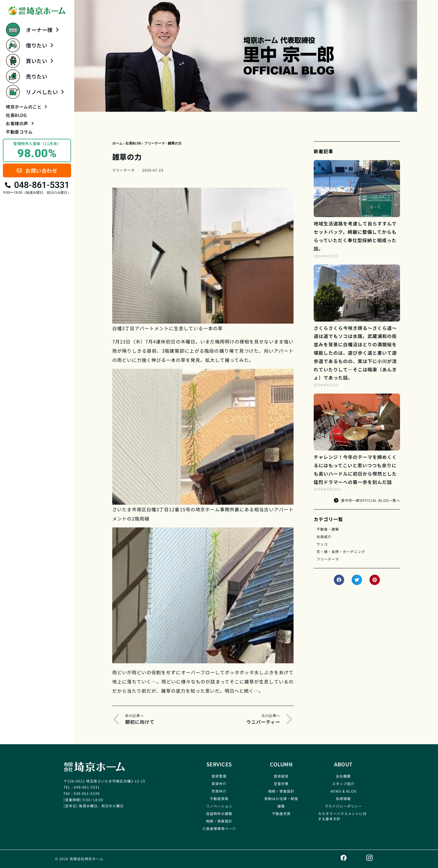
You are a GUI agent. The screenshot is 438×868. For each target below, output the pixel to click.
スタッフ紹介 (343, 784)
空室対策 (281, 784)
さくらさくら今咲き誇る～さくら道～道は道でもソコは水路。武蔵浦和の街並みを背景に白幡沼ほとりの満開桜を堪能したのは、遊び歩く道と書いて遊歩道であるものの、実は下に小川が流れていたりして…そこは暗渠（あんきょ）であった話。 (355, 353)
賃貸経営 (281, 776)
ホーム (117, 143)
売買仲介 (219, 791)
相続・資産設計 (219, 821)
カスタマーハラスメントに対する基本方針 (342, 816)
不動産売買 (281, 813)
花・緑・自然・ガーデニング (341, 551)
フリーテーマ (155, 143)
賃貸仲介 (219, 784)
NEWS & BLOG (343, 791)
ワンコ (322, 544)
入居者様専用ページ (219, 828)
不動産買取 (219, 798)
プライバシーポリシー (343, 806)
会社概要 (343, 776)
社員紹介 (324, 536)
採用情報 (343, 798)
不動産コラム (19, 132)
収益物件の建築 (219, 813)
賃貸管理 (219, 776)
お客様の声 (20, 123)
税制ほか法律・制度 (281, 798)
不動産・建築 (328, 529)
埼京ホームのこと (26, 107)
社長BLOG (16, 115)
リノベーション (219, 806)
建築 (281, 806)
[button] (339, 580)
